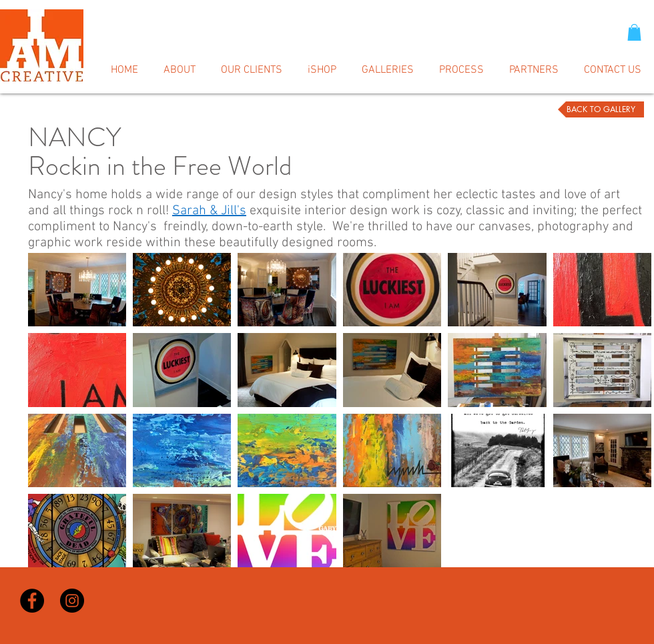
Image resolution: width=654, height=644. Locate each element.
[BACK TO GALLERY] (601, 109)
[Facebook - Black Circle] (32, 601)
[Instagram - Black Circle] (72, 601)
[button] (634, 32)
